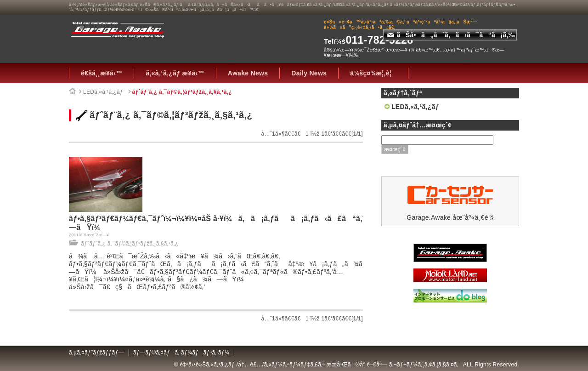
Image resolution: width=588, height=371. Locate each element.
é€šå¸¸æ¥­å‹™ (102, 73)
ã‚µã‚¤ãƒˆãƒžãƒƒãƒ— (96, 353)
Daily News (309, 73)
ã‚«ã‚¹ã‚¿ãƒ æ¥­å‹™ (175, 73)
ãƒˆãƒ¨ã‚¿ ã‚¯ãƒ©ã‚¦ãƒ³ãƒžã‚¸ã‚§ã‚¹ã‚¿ (182, 92)
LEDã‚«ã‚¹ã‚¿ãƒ (104, 92)
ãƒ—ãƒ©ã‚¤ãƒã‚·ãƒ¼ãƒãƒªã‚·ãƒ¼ (181, 353)
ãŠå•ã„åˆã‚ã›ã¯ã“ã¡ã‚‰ (451, 35)
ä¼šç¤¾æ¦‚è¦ (373, 73)
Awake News (248, 73)
